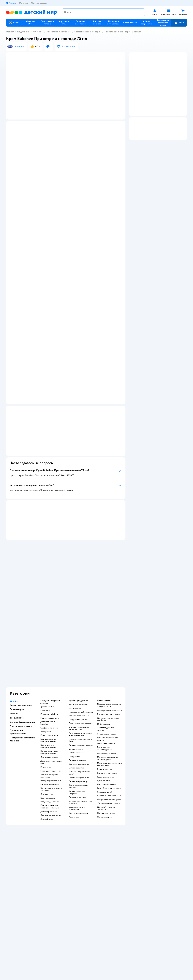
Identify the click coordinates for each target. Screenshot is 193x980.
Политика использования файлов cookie (74, 877)
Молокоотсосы (104, 640)
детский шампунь (77, 708)
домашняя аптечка (77, 737)
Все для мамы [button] (17, 657)
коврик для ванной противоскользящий (50, 746)
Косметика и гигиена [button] (21, 645)
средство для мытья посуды (106, 669)
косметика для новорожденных (48, 686)
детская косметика (49, 697)
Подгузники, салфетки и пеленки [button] (23, 679)
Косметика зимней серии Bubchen (123, 32)
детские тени (47, 734)
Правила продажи (63, 869)
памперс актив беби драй (81, 652)
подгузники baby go (50, 654)
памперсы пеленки (106, 753)
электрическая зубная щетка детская (79, 668)
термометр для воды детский (78, 726)
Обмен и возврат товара (66, 866)
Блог (145, 877)
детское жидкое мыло (79, 717)
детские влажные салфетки (77, 732)
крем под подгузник (78, 640)
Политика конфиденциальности (70, 873)
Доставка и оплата (63, 862)
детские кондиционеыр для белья (108, 659)
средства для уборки (107, 674)
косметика (74, 757)
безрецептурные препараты (77, 748)
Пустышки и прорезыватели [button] (18, 672)
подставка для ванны (107, 693)
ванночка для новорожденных (105, 688)
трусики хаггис (47, 646)
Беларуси (45, 921)
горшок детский (105, 709)
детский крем (47, 759)
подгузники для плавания (81, 663)
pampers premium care (79, 655)
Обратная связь (62, 880)
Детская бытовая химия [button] (22, 662)
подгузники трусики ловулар (50, 641)
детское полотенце (106, 724)
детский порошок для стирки (107, 678)
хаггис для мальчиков (79, 644)
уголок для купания (106, 683)
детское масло (76, 692)
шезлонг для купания (107, 713)
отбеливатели (104, 664)
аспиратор (46, 671)
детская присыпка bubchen (49, 663)
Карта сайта (60, 884)
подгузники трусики (78, 659)
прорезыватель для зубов (109, 739)
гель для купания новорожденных (48, 680)
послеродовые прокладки (109, 650)
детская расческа (48, 751)
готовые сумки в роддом (108, 654)
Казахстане (33, 921)
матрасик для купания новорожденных (107, 698)
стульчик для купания (79, 704)
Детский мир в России (17, 921)
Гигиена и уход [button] (17, 649)
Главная (10, 32)
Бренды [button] (14, 641)
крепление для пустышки (109, 735)
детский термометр (78, 721)
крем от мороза (48, 738)
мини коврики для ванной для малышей (109, 704)
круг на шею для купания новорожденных (80, 674)
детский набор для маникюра (49, 715)
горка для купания (105, 717)
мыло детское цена (49, 724)
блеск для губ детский (51, 711)
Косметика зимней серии (88, 32)
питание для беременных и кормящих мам (109, 645)
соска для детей (104, 732)
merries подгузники (50, 658)
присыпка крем (104, 757)
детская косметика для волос (51, 702)
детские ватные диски (51, 755)
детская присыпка (77, 700)
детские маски (76, 689)
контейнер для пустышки (109, 728)
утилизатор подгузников (109, 743)
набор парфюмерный (51, 720)
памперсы (45, 650)
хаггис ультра (75, 648)
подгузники (74, 696)
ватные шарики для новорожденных (49, 692)
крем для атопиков (49, 675)
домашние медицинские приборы (80, 742)
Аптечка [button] (14, 653)
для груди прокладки (79, 753)
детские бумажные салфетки (106, 748)
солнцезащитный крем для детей (51, 729)
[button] (179, 23)
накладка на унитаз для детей (79, 712)
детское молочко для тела (81, 685)
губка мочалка (104, 720)
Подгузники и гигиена (29, 32)
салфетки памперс (49, 668)
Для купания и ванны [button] (21, 666)
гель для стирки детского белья (80, 680)
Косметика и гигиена (58, 32)
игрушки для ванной (50, 741)
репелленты (46, 707)
